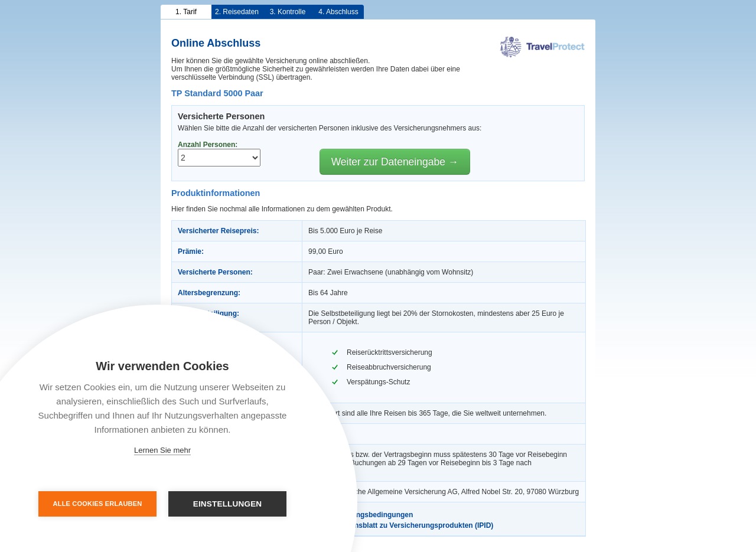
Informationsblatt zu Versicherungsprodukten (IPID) (401, 525)
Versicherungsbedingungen (361, 515)
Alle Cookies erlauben (98, 504)
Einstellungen (228, 504)
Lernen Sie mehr (162, 450)
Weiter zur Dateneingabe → (395, 162)
